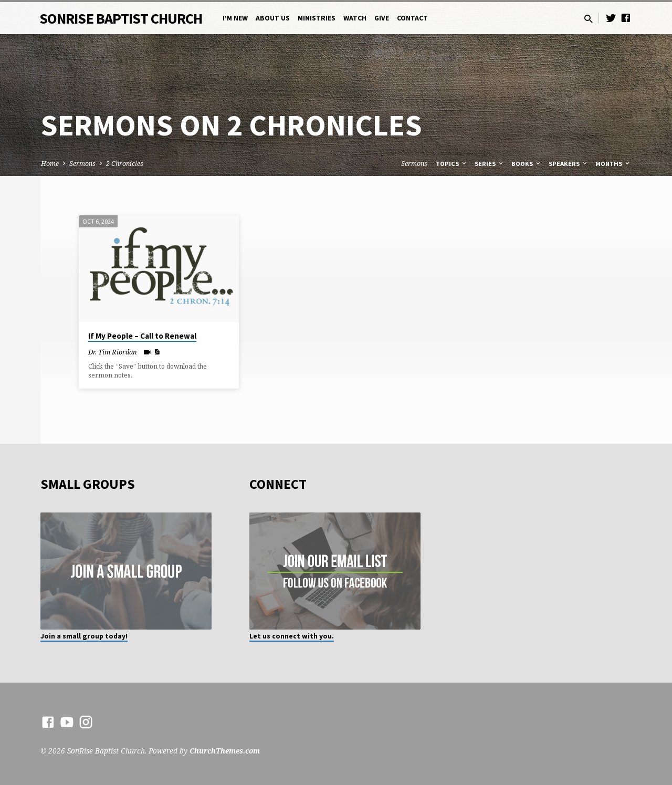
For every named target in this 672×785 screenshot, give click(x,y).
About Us (273, 18)
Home (50, 164)
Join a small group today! (84, 636)
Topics (452, 164)
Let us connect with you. (292, 636)
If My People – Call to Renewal (142, 336)
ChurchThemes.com (225, 751)
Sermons (82, 164)
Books (527, 164)
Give (382, 18)
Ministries (317, 18)
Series (490, 164)
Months (613, 164)
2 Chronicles (125, 164)
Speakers (569, 164)
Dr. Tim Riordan (113, 352)
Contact (412, 18)
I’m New (235, 18)
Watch (355, 18)
